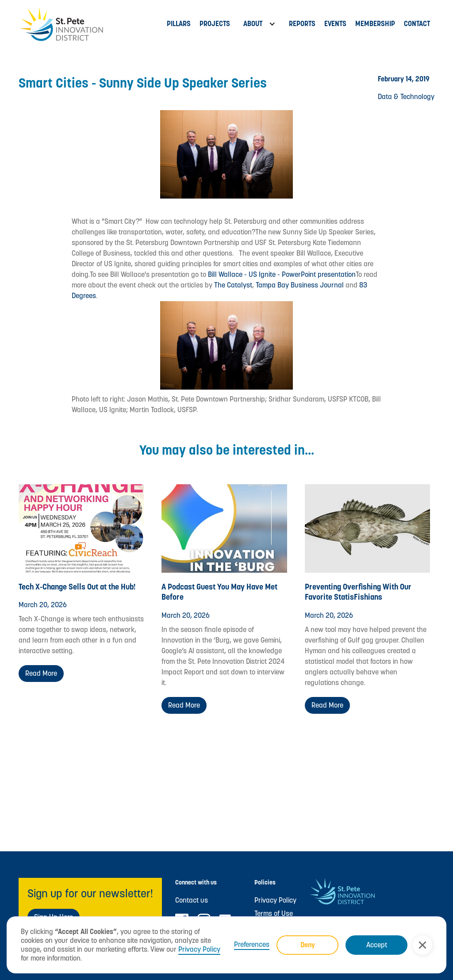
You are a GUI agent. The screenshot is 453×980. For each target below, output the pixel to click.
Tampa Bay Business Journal (300, 285)
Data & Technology (406, 97)
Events (335, 24)
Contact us (192, 900)
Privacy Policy (199, 949)
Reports (302, 24)
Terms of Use (274, 914)
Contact (417, 24)
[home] (90, 24)
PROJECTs (215, 24)
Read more (41, 673)
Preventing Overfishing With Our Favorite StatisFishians (358, 592)
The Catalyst (232, 285)
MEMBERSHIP (375, 24)
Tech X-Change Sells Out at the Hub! (77, 587)
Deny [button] (308, 945)
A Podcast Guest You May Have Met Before (219, 592)
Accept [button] (377, 945)
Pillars (179, 24)
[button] (422, 945)
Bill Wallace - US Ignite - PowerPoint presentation (282, 274)
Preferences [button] (252, 945)
